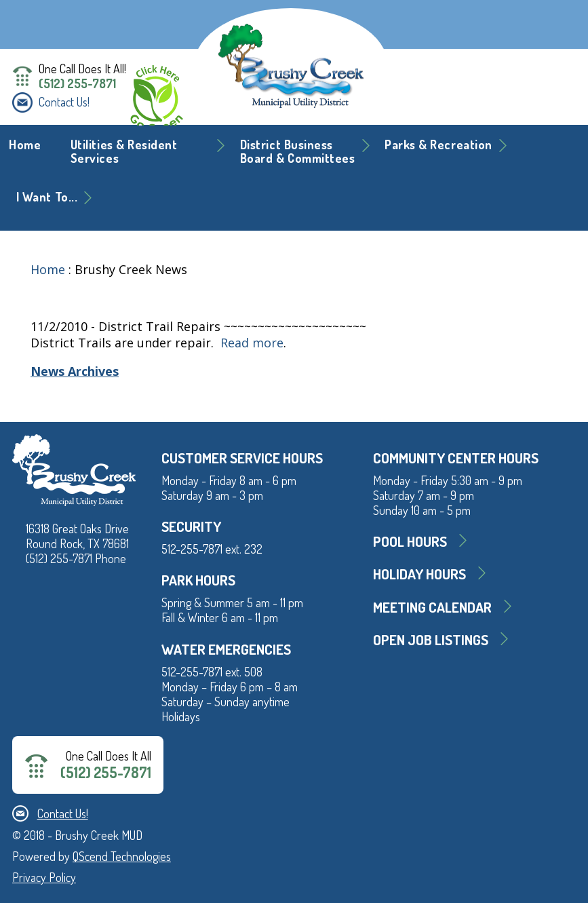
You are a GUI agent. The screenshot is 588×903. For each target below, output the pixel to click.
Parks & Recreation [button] (438, 145)
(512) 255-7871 (77, 83)
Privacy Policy (44, 877)
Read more (252, 343)
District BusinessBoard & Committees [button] (298, 151)
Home (25, 145)
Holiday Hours (419, 574)
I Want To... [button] (47, 197)
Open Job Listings (431, 639)
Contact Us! (64, 102)
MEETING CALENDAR (432, 607)
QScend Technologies (122, 856)
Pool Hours (410, 541)
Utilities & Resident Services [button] (124, 151)
